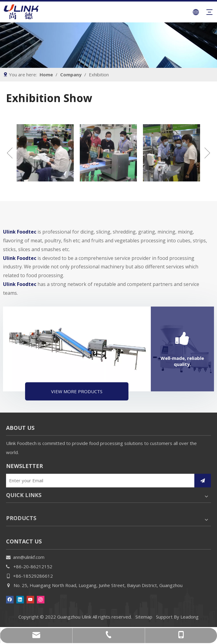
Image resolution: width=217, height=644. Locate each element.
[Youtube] (30, 599)
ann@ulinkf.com (29, 557)
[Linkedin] (20, 599)
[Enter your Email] (98, 481)
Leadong (189, 617)
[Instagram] (41, 599)
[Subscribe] (203, 481)
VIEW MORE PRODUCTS (77, 391)
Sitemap (144, 617)
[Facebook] (10, 599)
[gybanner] (108, 45)
